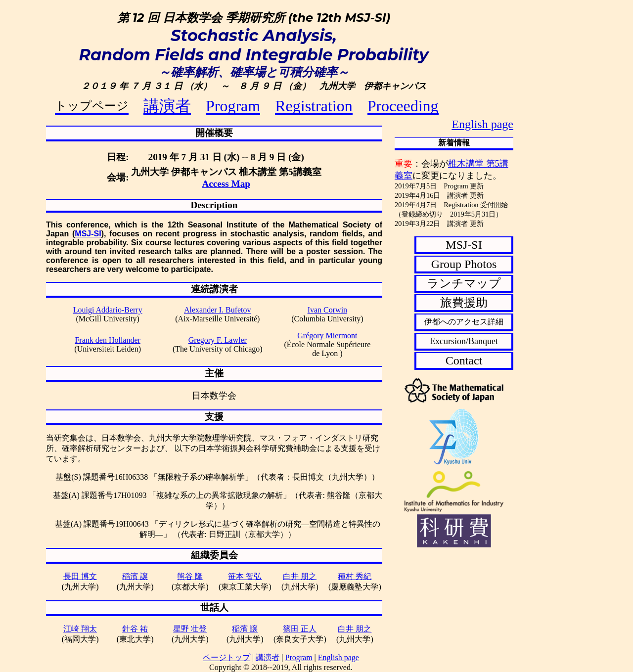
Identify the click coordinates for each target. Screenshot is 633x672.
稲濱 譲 (135, 576)
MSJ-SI (88, 234)
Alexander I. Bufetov (218, 310)
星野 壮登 (190, 629)
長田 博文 (80, 576)
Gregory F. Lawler (218, 340)
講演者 (268, 657)
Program (299, 657)
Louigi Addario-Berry (108, 310)
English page (482, 124)
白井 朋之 (300, 576)
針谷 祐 (135, 629)
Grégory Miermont (327, 336)
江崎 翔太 (80, 629)
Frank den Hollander (107, 340)
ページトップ (226, 657)
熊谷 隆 (190, 576)
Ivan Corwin (327, 310)
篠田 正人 (300, 629)
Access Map (226, 184)
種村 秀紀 (355, 576)
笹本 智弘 (245, 576)
